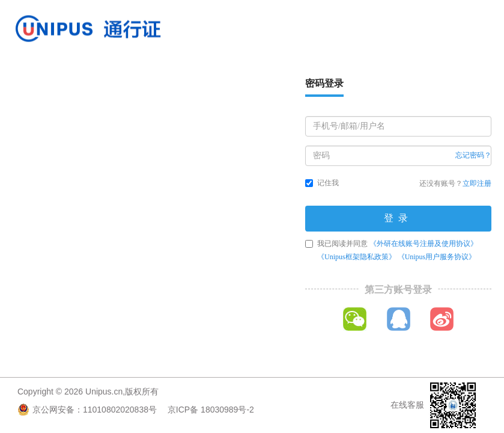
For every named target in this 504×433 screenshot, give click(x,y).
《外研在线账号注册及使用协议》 (424, 244)
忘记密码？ (473, 155)
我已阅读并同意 (391, 250)
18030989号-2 (227, 410)
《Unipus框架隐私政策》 (357, 257)
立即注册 (477, 183)
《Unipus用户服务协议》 (437, 257)
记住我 (322, 183)
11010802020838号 (120, 410)
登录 (398, 218)
